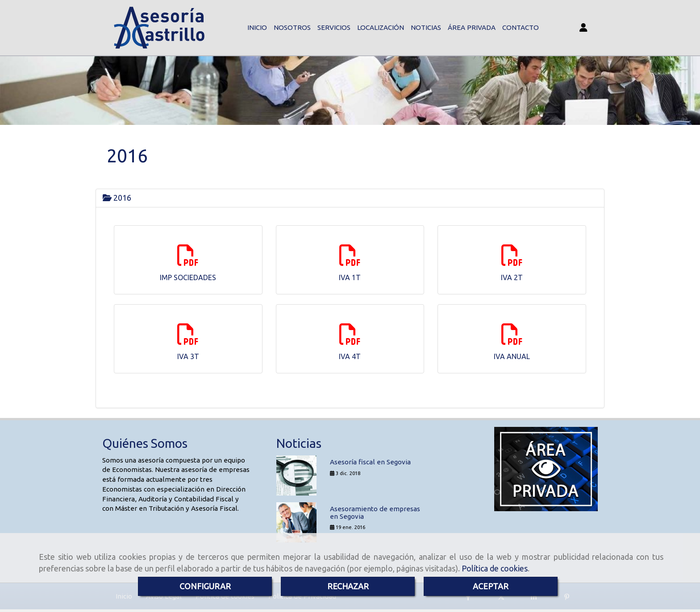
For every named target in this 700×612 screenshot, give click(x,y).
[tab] (350, 199)
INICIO (257, 28)
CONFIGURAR (205, 586)
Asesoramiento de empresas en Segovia (375, 514)
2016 (117, 198)
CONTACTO (521, 28)
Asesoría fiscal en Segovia (370, 463)
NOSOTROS (292, 28)
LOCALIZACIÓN (381, 28)
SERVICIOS (334, 28)
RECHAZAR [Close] (348, 586)
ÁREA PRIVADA (472, 28)
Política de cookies (495, 568)
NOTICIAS (426, 28)
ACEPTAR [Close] (491, 586)
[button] (583, 28)
